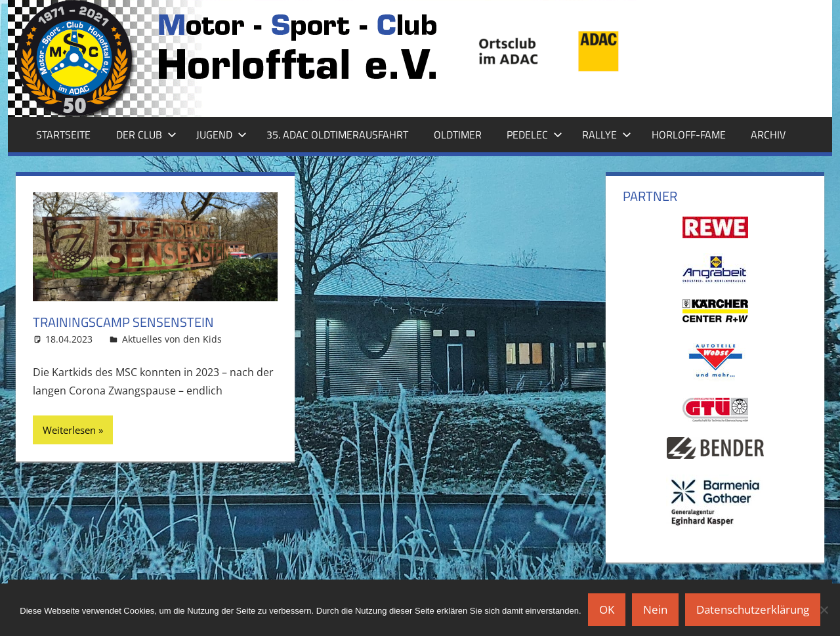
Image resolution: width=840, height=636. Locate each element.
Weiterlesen (69, 430)
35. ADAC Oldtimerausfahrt (337, 135)
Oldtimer (458, 135)
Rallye (607, 135)
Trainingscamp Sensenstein (123, 322)
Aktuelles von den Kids (172, 339)
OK (607, 609)
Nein (655, 609)
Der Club (146, 135)
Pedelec (535, 135)
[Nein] (824, 610)
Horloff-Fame (689, 135)
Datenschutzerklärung (753, 609)
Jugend (221, 135)
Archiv (768, 135)
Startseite (63, 135)
